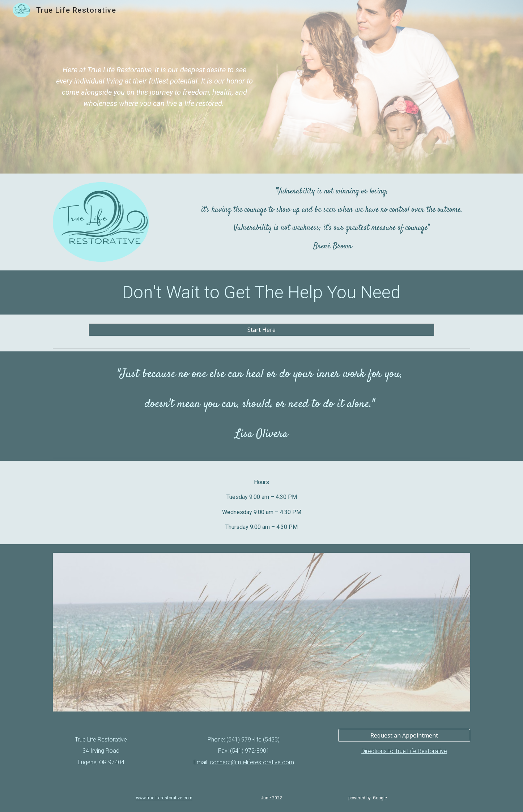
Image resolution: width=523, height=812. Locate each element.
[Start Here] (261, 330)
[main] (154, 87)
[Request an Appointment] (404, 735)
